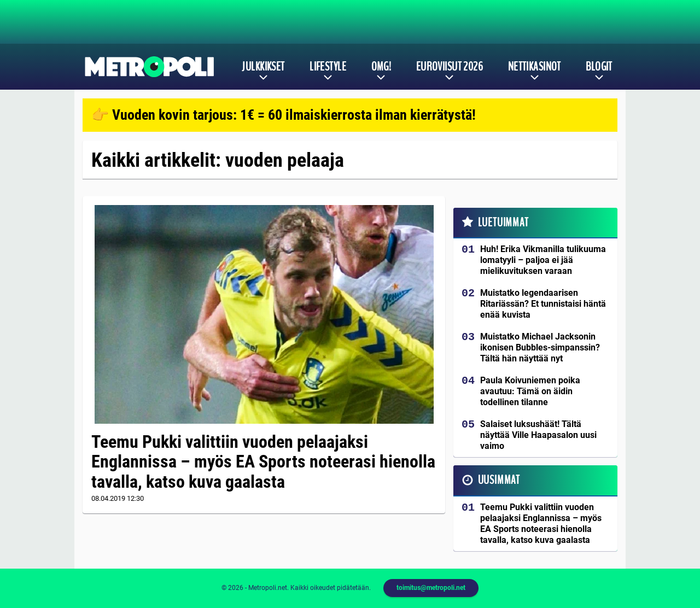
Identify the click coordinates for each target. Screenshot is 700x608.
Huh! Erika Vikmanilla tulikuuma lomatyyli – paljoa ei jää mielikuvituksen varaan (543, 260)
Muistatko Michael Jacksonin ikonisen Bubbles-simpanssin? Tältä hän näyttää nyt (540, 347)
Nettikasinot (535, 67)
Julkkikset (263, 67)
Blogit (599, 67)
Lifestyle (328, 67)
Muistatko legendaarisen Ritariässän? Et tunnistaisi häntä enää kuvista (543, 304)
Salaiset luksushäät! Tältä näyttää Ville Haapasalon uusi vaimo (538, 435)
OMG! (381, 67)
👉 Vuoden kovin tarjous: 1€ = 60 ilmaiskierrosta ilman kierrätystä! (284, 115)
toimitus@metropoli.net (431, 588)
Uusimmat (499, 480)
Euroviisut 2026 (450, 67)
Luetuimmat (503, 223)
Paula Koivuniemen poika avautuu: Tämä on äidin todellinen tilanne (530, 391)
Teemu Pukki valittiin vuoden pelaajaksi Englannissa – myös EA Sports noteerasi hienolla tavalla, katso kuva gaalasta (263, 462)
